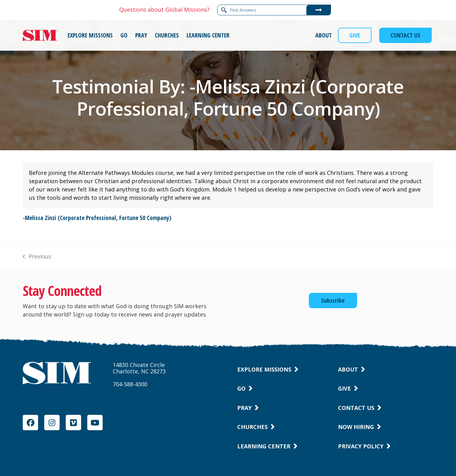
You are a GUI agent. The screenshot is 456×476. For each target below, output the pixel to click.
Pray (244, 408)
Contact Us (356, 408)
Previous (37, 257)
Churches (252, 427)
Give (344, 388)
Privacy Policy (361, 446)
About (348, 369)
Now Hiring (356, 427)
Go (241, 388)
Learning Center (264, 446)
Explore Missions (264, 369)
